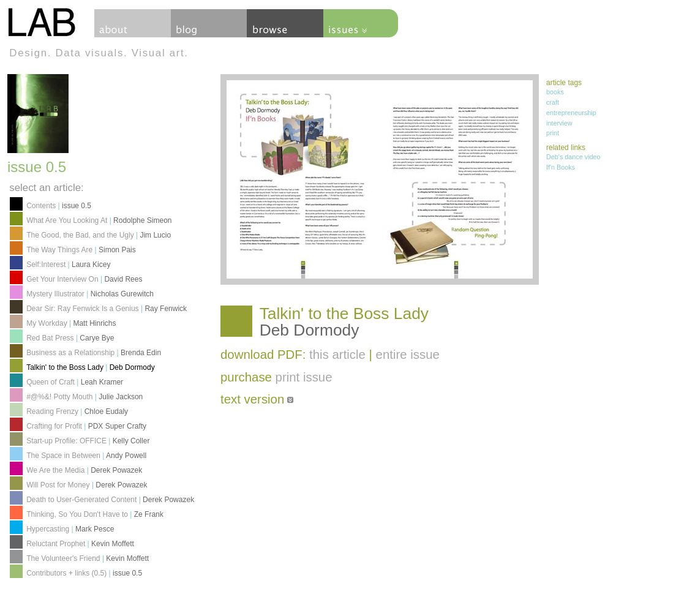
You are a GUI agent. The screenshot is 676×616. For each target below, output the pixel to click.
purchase (276, 377)
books (555, 92)
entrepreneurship (571, 113)
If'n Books (561, 167)
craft (553, 102)
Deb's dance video (573, 157)
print (553, 133)
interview (559, 123)
